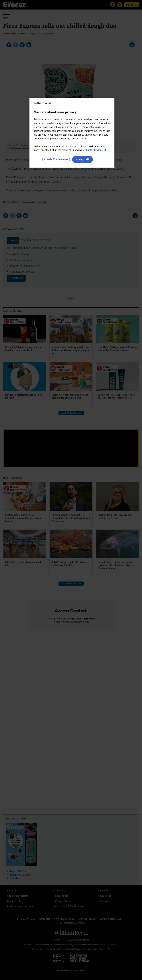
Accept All (82, 159)
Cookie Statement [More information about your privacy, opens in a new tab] (96, 150)
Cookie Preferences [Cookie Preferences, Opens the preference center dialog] (56, 159)
